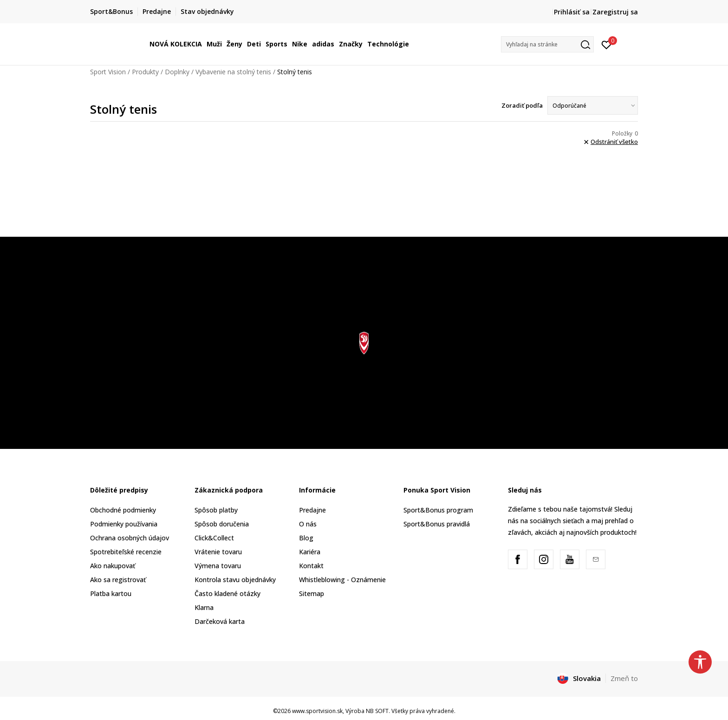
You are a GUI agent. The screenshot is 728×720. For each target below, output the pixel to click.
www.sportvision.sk (317, 711)
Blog (306, 538)
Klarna (204, 607)
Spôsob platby (216, 510)
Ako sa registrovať (118, 580)
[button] (547, 44)
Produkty (145, 72)
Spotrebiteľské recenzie (126, 552)
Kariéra (310, 552)
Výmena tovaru (218, 566)
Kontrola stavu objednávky (235, 580)
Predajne (312, 510)
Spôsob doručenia (222, 524)
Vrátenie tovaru (218, 552)
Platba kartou (111, 594)
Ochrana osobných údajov (130, 538)
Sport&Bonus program (438, 510)
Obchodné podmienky (123, 510)
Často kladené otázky (227, 594)
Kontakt (311, 566)
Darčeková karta (220, 621)
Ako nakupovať (113, 566)
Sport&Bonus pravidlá (437, 524)
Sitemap (312, 594)
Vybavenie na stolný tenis (233, 72)
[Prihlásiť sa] (607, 44)
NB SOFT (377, 711)
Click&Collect (214, 538)
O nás (308, 524)
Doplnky (177, 72)
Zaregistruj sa (615, 12)
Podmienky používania (124, 524)
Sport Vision (108, 72)
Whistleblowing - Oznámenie (342, 580)
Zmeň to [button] (624, 678)
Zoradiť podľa (522, 105)
